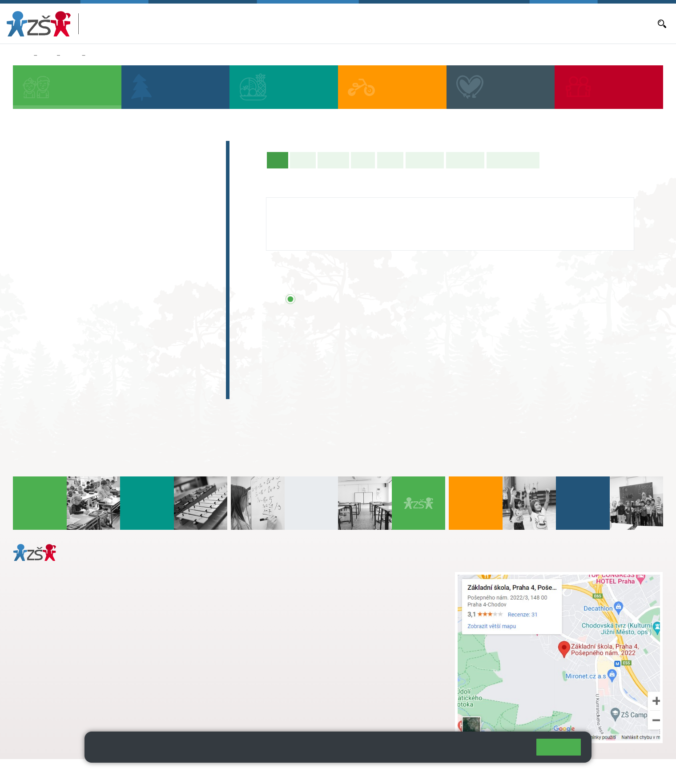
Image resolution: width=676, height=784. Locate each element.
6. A (32, 279)
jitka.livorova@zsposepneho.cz (322, 232)
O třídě (303, 160)
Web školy (647, 771)
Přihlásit (219, 771)
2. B (70, 228)
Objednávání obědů (497, 24)
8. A (109, 279)
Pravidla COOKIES (333, 771)
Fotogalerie (465, 160)
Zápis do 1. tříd (54, 149)
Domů (22, 56)
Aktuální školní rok (410, 24)
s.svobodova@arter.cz (305, 586)
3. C (108, 245)
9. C (147, 314)
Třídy (71, 56)
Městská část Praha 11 (45, 706)
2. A (70, 211)
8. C (108, 314)
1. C (31, 245)
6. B (31, 296)
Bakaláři (369, 24)
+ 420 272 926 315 (52, 670)
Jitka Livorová (300, 206)
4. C (147, 228)
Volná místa (544, 24)
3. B (108, 228)
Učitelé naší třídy (513, 160)
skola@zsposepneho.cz (287, 604)
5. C (185, 245)
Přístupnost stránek (268, 771)
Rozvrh (390, 160)
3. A (109, 211)
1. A (32, 211)
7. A (70, 279)
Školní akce (425, 160)
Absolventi (45, 356)
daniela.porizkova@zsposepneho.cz (83, 680)
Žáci (47, 56)
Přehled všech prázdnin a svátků (372, 299)
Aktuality (453, 24)
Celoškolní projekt (60, 390)
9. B (147, 296)
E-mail (574, 24)
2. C (70, 245)
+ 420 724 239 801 (302, 595)
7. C (70, 314)
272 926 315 (295, 242)
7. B (70, 296)
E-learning (44, 373)
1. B (31, 228)
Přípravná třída (53, 184)
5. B (95, 56)
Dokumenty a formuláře (620, 24)
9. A (147, 279)
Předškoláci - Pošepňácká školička (93, 167)
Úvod (279, 159)
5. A (185, 211)
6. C (31, 314)
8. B (108, 296)
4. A (147, 211)
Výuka (363, 160)
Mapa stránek (179, 771)
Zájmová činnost (57, 338)
